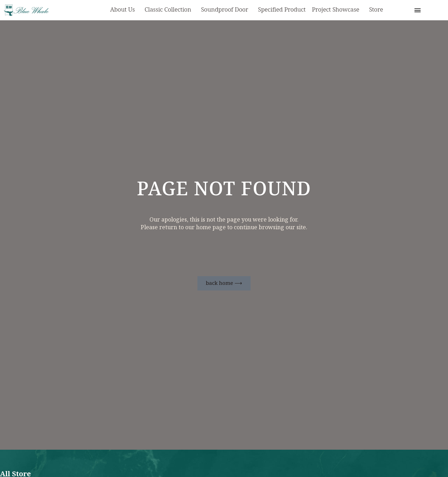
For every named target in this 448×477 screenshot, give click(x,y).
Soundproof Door (226, 10)
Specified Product (282, 10)
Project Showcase (337, 10)
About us (124, 10)
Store (376, 10)
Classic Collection (170, 10)
